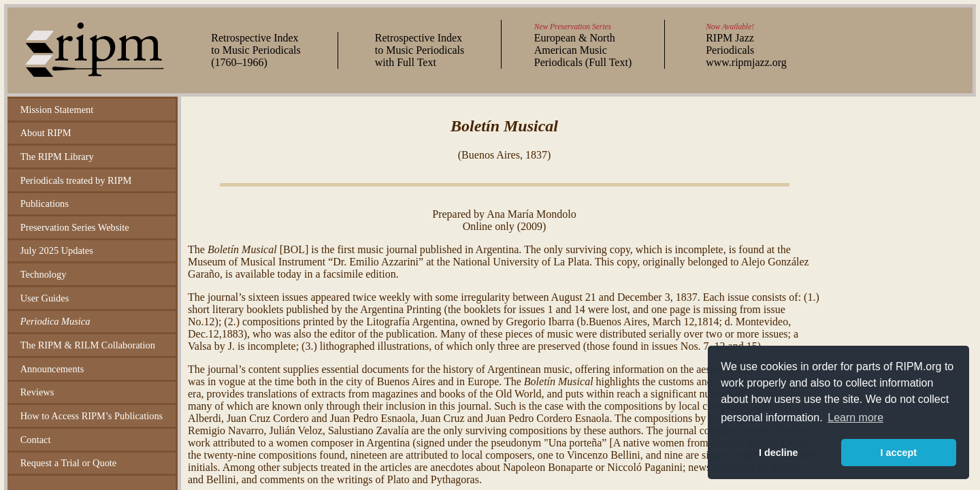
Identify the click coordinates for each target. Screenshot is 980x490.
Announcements (52, 369)
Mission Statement (57, 110)
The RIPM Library (57, 157)
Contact (36, 440)
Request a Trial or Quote (69, 463)
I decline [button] (779, 453)
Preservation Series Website (75, 227)
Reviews (37, 392)
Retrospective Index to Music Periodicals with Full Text (420, 50)
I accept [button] (898, 453)
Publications (45, 203)
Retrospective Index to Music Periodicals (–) (256, 50)
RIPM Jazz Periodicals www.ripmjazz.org (746, 50)
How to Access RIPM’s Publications (92, 416)
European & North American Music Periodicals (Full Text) (583, 50)
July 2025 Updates (57, 250)
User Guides (45, 298)
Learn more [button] (855, 418)
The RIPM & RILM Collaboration (88, 345)
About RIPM (46, 133)
